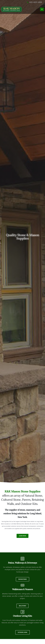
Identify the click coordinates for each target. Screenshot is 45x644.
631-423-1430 (34, 2)
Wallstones (23, 606)
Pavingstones (22, 579)
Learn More (22, 536)
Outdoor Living (22, 632)
